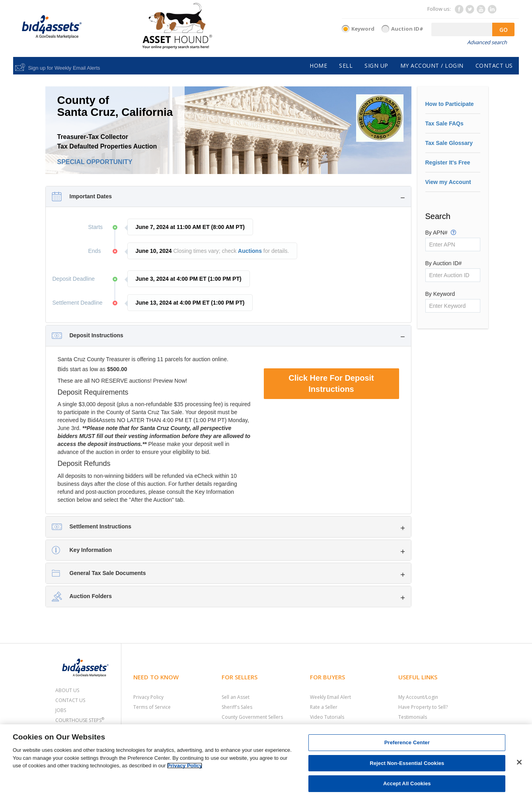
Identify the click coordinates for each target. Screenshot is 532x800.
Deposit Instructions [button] (96, 335)
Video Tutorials (327, 717)
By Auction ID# (444, 263)
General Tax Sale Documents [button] (108, 573)
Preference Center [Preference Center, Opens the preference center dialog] (407, 742)
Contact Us (70, 700)
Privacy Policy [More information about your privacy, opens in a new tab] (185, 766)
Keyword (363, 29)
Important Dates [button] (91, 196)
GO (504, 30)
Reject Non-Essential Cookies (407, 763)
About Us (67, 690)
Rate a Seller (324, 707)
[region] (266, 762)
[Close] (519, 762)
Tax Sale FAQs (444, 123)
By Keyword (440, 294)
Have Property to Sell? (423, 707)
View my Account (448, 182)
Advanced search (487, 42)
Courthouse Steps (80, 720)
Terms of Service (152, 707)
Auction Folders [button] (91, 596)
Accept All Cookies (407, 783)
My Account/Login (418, 697)
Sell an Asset (236, 697)
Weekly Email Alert (330, 697)
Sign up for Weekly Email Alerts (64, 68)
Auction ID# (407, 29)
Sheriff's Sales (237, 707)
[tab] (228, 197)
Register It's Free (448, 162)
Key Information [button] (91, 550)
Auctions (250, 251)
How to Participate (450, 104)
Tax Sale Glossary (449, 143)
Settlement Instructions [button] (101, 526)
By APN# (441, 232)
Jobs (61, 710)
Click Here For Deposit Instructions (331, 384)
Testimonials (413, 717)
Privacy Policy (148, 697)
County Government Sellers (252, 717)
